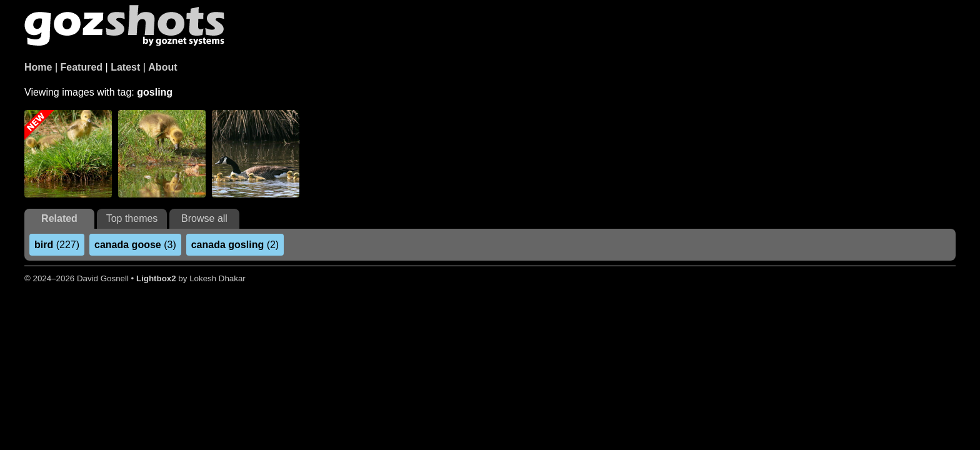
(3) (135, 245)
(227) (57, 245)
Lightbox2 (156, 278)
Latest (125, 67)
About (162, 67)
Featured (82, 67)
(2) (235, 245)
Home (38, 67)
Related (59, 218)
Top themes (132, 218)
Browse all (204, 218)
